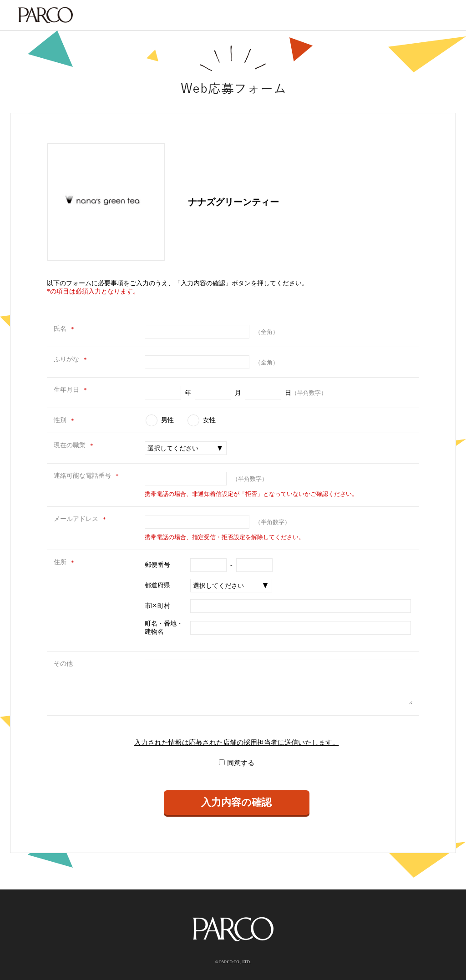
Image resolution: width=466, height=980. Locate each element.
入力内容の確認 (236, 802)
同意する (241, 763)
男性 (167, 420)
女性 (209, 420)
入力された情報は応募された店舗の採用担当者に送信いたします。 (237, 743)
